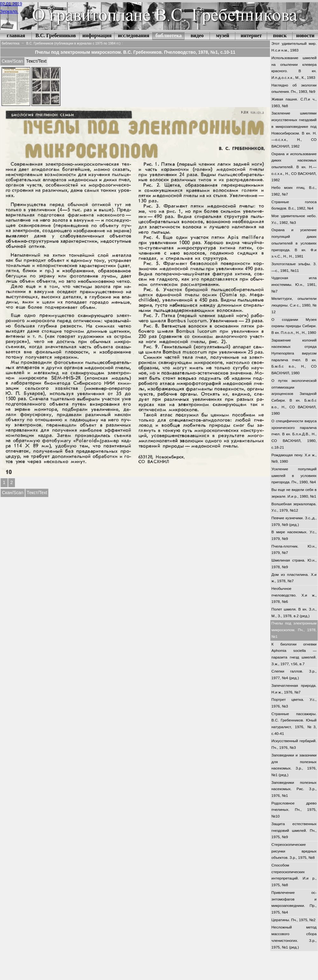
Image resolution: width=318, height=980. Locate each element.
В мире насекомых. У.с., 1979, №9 (294, 535)
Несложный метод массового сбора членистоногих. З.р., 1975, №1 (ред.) (294, 937)
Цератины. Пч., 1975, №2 (294, 920)
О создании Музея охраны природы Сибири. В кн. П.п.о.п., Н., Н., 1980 (294, 326)
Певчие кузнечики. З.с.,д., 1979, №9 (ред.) (294, 521)
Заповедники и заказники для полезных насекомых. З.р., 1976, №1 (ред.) (294, 765)
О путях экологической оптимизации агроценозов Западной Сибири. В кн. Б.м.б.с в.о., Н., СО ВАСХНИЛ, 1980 (294, 397)
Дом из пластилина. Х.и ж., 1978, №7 (294, 578)
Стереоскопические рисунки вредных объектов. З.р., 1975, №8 (294, 851)
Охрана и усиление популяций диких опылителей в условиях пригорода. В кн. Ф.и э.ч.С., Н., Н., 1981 (294, 243)
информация (97, 35)
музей (223, 35)
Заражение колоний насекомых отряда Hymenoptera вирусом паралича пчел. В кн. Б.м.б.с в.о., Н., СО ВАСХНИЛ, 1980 (294, 357)
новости (305, 35)
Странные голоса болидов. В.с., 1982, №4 (294, 205)
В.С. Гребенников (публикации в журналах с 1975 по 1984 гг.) (73, 43)
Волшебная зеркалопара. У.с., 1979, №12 (294, 507)
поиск (280, 35)
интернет (251, 35)
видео (197, 35)
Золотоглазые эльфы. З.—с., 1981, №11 (294, 267)
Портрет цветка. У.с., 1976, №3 (294, 703)
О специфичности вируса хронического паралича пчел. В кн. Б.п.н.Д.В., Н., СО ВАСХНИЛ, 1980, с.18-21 (294, 434)
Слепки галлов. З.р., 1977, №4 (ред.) (294, 675)
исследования (134, 35)
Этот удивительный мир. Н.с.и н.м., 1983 (294, 47)
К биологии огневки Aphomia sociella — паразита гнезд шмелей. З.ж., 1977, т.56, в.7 (294, 654)
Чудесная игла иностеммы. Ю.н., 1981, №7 (294, 284)
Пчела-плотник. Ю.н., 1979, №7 (294, 550)
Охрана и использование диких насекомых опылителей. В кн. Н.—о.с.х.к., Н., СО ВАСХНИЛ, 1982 (294, 167)
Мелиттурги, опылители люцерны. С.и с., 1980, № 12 (294, 305)
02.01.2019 (11, 4)
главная (16, 35)
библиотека (169, 35)
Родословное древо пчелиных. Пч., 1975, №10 (294, 810)
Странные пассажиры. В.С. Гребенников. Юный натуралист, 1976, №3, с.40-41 (294, 724)
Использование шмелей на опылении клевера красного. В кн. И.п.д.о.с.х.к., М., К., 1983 (294, 68)
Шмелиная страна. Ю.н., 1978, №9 (294, 564)
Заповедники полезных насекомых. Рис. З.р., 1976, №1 (294, 789)
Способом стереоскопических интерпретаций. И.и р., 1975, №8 (294, 875)
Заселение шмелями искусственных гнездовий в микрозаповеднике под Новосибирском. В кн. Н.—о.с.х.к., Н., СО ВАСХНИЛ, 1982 (294, 130)
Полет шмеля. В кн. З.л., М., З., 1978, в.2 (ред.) (294, 613)
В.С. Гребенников (55, 35)
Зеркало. (9, 11)
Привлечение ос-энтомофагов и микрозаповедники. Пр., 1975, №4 (294, 902)
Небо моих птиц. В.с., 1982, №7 (294, 191)
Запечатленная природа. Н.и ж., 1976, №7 (294, 689)
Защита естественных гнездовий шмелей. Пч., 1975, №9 (294, 830)
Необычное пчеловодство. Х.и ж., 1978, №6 (294, 595)
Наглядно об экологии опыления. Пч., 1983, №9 (294, 89)
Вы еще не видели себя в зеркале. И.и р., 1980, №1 (294, 493)
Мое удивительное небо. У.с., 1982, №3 (294, 219)
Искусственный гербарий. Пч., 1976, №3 (294, 744)
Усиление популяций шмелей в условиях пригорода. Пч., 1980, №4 (294, 476)
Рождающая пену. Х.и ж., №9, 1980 (294, 458)
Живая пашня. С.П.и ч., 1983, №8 (294, 103)
